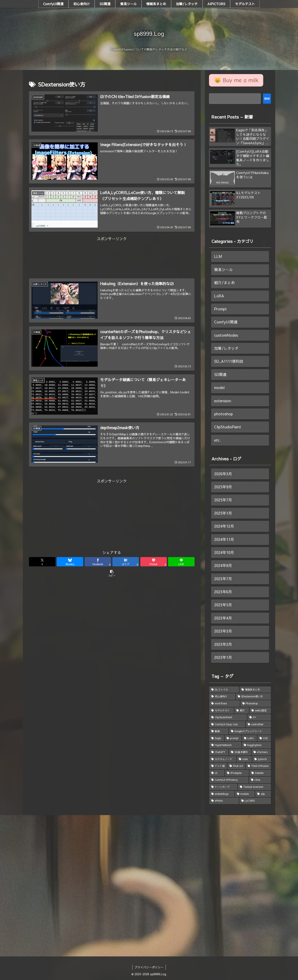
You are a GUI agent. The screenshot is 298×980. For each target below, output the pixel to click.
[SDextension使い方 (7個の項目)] (253, 697)
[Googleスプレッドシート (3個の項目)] (250, 731)
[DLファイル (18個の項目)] (224, 690)
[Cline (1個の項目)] (260, 780)
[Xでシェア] (42, 562)
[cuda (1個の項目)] (244, 759)
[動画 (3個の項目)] (219, 731)
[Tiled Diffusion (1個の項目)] (258, 766)
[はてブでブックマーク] (126, 562)
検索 (267, 98)
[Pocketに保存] (154, 562)
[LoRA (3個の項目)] (249, 738)
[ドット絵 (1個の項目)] (218, 766)
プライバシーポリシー (149, 967)
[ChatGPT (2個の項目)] (219, 752)
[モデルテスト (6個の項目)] (222, 711)
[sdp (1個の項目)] (263, 794)
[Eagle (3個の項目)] (217, 738)
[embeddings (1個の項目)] (222, 794)
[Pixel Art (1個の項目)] (236, 766)
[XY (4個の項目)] (259, 717)
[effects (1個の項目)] (224, 801)
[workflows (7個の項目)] (225, 704)
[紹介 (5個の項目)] (242, 711)
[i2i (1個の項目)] (217, 773)
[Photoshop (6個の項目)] (256, 704)
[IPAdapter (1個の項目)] (237, 773)
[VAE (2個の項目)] (264, 738)
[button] (112, 573)
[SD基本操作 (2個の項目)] (240, 752)
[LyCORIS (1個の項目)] (255, 801)
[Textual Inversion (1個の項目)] (254, 787)
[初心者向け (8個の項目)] (222, 697)
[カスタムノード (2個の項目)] (223, 759)
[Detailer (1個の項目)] (260, 773)
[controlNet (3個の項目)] (258, 724)
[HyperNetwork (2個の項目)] (225, 745)
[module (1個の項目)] (245, 794)
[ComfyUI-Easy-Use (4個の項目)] (227, 724)
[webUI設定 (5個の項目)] (260, 711)
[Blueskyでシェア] (70, 562)
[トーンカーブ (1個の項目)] (223, 787)
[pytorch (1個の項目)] (262, 759)
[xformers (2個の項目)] (261, 752)
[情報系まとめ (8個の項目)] (255, 690)
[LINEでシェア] (181, 562)
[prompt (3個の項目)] (233, 738)
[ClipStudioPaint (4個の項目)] (228, 717)
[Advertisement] (112, 252)
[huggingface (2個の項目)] (256, 745)
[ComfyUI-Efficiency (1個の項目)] (229, 780)
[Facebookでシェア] (98, 562)
